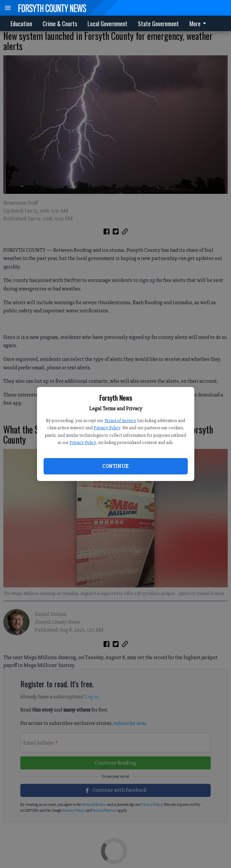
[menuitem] (200, 23)
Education (21, 24)
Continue (115, 466)
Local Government (107, 24)
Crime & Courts (60, 24)
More (199, 24)
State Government (158, 24)
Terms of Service (120, 421)
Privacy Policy (107, 428)
